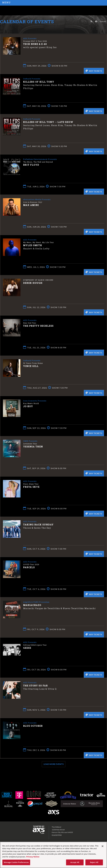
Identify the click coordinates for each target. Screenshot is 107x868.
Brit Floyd (31, 165)
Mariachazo (32, 605)
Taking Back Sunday (38, 524)
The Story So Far (35, 685)
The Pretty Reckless (38, 326)
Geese (27, 648)
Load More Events (54, 764)
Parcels (29, 567)
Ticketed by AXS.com (20, 29)
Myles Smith (33, 245)
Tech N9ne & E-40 (35, 44)
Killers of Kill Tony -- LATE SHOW (48, 122)
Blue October (33, 726)
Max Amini (31, 205)
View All (103, 21)
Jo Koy (28, 406)
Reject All (94, 862)
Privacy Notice (33, 857)
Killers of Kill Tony (39, 82)
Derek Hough (33, 283)
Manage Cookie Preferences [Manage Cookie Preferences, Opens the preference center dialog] (16, 862)
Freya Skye (31, 487)
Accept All (75, 862)
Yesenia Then (33, 446)
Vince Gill (31, 366)
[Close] (103, 846)
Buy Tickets (94, 71)
